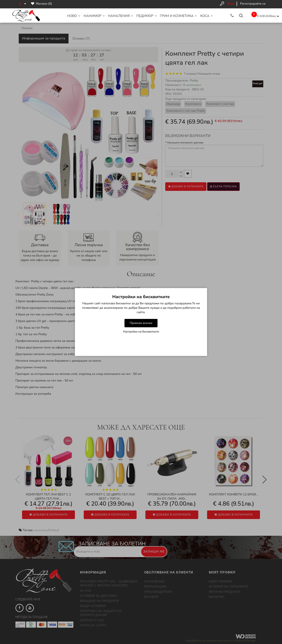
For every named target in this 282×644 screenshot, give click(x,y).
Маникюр (94, 16)
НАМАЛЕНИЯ (121, 16)
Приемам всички (141, 323)
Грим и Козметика (179, 16)
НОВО (74, 16)
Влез (231, 4)
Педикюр (146, 16)
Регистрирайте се (253, 4)
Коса (206, 16)
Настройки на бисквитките (141, 332)
